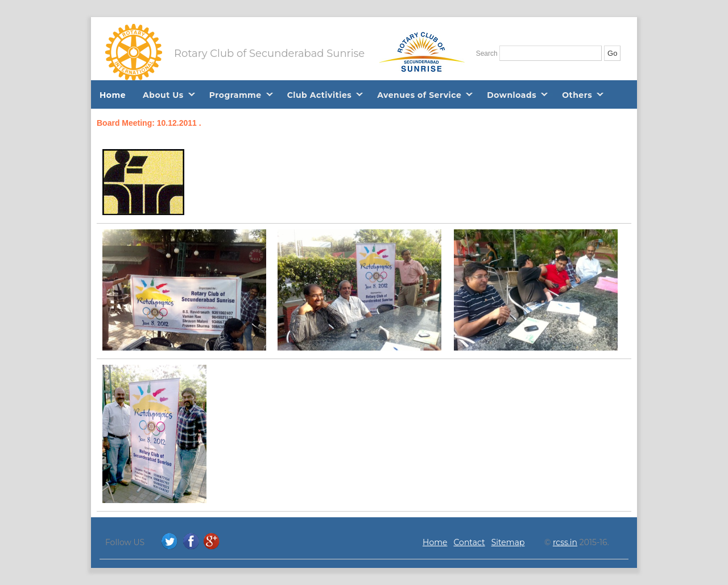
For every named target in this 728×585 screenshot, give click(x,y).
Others (577, 95)
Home (113, 95)
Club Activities (320, 95)
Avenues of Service (419, 95)
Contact (470, 542)
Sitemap (508, 542)
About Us (163, 95)
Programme (235, 95)
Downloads (512, 95)
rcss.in (565, 542)
